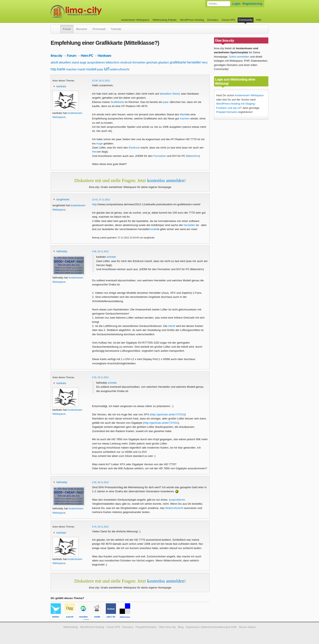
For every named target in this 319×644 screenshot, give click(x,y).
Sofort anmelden (239, 57)
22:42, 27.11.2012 (101, 200)
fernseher (139, 62)
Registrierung (252, 4)
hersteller (194, 62)
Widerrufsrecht (174, 508)
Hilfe (259, 20)
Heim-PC (87, 56)
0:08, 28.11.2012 (101, 251)
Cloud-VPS (228, 20)
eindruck (126, 62)
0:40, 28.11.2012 (101, 482)
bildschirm (113, 62)
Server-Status (247, 627)
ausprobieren (96, 62)
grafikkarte (178, 62)
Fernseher (160, 156)
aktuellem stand (69, 62)
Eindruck (134, 148)
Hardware (104, 56)
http (54, 69)
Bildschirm (193, 156)
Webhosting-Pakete (165, 20)
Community (246, 20)
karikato (61, 86)
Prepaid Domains (227, 112)
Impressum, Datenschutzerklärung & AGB (211, 627)
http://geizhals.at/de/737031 (161, 423)
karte (61, 69)
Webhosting (71, 627)
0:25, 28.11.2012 (101, 377)
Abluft (172, 326)
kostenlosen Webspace (249, 95)
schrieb (111, 257)
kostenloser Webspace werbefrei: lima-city (91, 12)
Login (236, 4)
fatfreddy (62, 251)
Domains (213, 20)
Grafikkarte (117, 102)
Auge (99, 144)
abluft (54, 62)
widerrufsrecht (120, 69)
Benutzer (82, 29)
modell (91, 69)
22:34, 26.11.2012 (101, 81)
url (107, 69)
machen (72, 69)
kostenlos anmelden (166, 180)
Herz (95, 152)
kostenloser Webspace (135, 20)
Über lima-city (167, 627)
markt (82, 69)
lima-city (56, 56)
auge (83, 62)
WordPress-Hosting (192, 20)
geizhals (152, 62)
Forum (67, 29)
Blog (181, 627)
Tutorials (116, 29)
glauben (164, 62)
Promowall (99, 29)
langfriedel (63, 199)
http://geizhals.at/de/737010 (168, 414)
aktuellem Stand (170, 94)
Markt (183, 114)
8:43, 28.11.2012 (101, 527)
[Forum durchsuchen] (219, 4)
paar (100, 69)
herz (205, 62)
